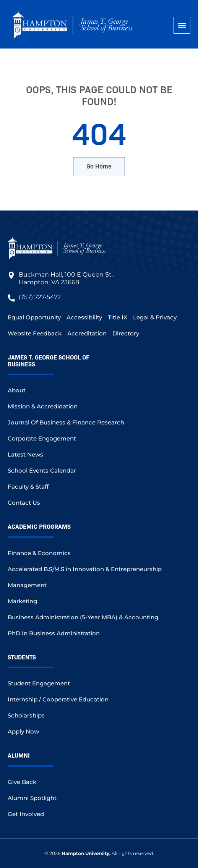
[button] (182, 25)
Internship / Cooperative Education (58, 699)
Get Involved (26, 814)
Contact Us (24, 503)
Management (27, 585)
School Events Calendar (42, 470)
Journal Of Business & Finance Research (66, 422)
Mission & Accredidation (43, 406)
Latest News (25, 454)
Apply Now (23, 731)
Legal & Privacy (155, 317)
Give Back (22, 782)
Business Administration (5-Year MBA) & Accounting (83, 617)
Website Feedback (35, 333)
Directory (126, 333)
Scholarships (26, 715)
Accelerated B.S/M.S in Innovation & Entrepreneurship (85, 569)
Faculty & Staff (28, 487)
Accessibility (84, 317)
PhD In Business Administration (54, 633)
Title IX (118, 317)
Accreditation (87, 333)
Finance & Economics (39, 553)
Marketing (22, 601)
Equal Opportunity (34, 317)
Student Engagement (39, 683)
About (17, 390)
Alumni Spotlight (32, 798)
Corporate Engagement (42, 438)
